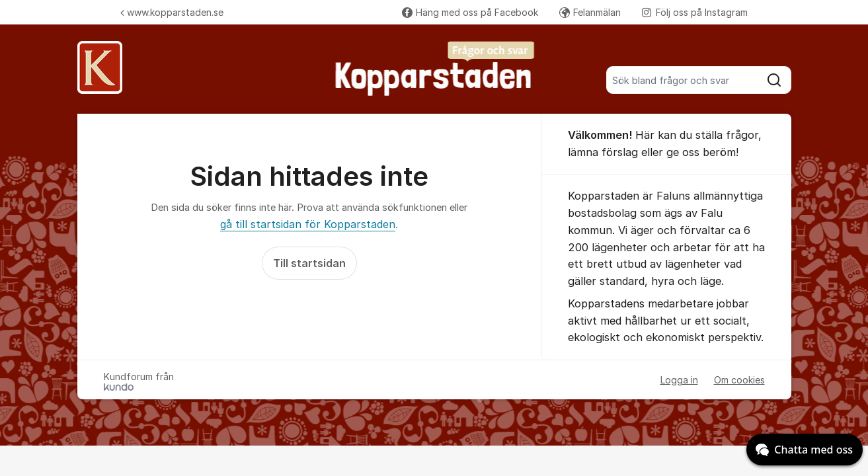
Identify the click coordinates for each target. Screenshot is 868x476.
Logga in (679, 380)
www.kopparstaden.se (172, 12)
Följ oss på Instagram (695, 12)
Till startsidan (309, 263)
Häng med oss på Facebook (470, 12)
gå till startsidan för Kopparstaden (308, 224)
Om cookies (739, 380)
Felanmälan (590, 12)
